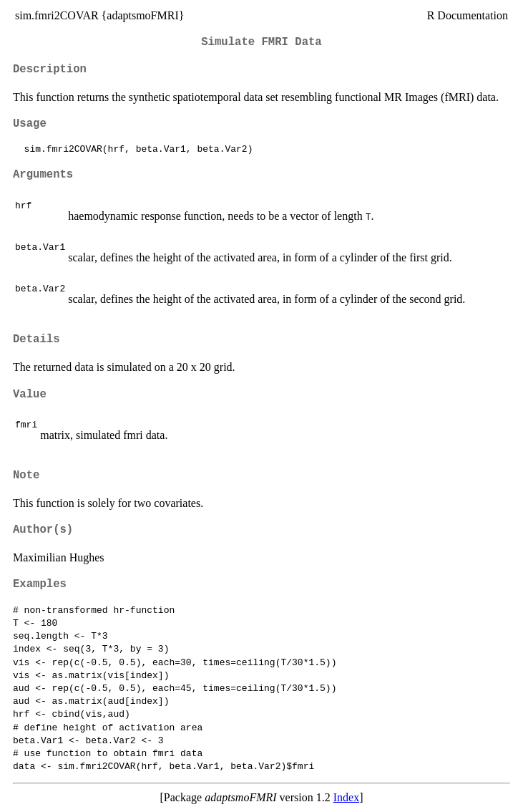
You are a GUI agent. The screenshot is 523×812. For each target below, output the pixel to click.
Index (346, 797)
